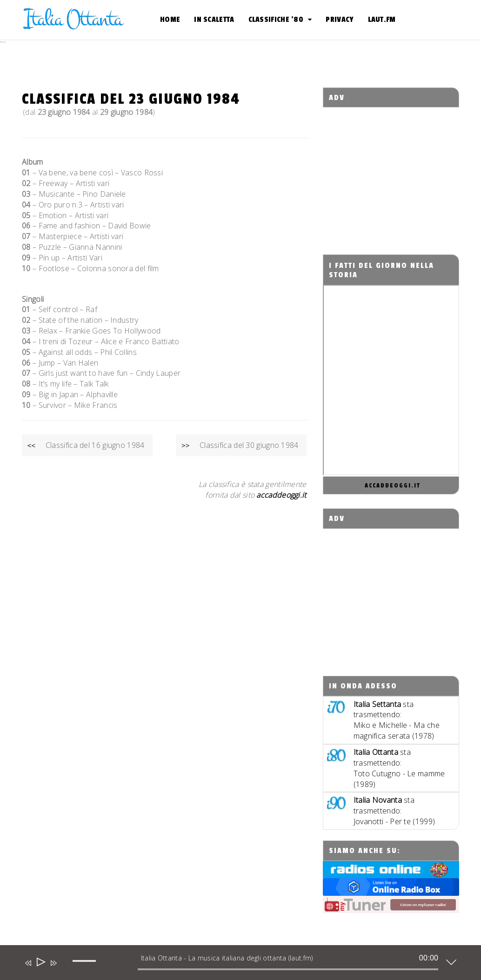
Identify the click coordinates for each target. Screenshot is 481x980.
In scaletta (214, 20)
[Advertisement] (402, 173)
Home (170, 20)
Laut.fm (382, 20)
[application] (234, 965)
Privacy (340, 20)
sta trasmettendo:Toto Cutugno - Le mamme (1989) (399, 768)
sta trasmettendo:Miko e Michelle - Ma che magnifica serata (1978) (397, 720)
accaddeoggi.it (393, 486)
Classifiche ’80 (276, 20)
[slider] (288, 969)
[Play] (40, 963)
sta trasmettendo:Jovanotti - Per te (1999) (394, 811)
